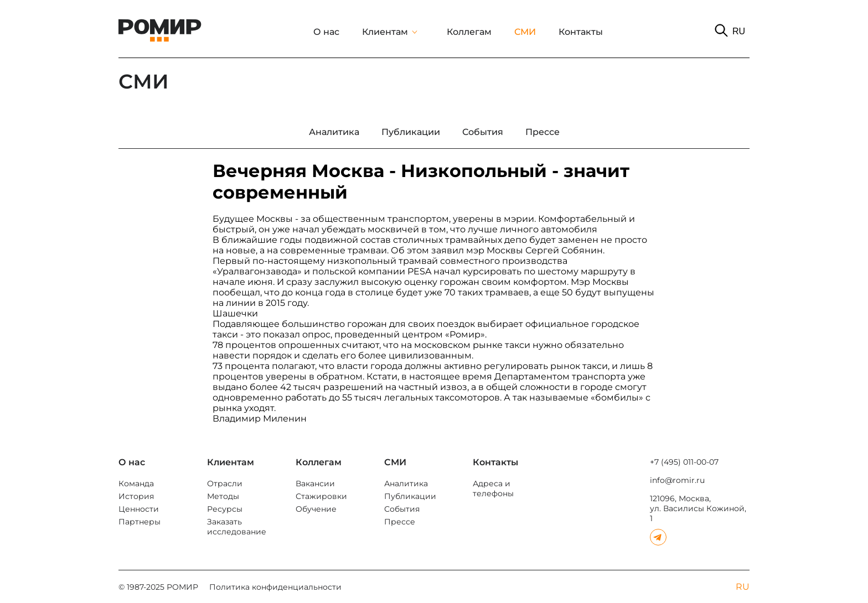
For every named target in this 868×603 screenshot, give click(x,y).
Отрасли (225, 484)
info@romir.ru (677, 480)
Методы (223, 496)
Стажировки (321, 496)
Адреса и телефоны (493, 488)
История (136, 496)
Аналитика (406, 484)
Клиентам (385, 32)
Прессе (400, 522)
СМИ (525, 32)
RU (739, 31)
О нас (326, 32)
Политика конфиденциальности (275, 587)
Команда (136, 484)
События (402, 509)
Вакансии (315, 484)
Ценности (139, 509)
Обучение (316, 509)
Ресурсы (225, 509)
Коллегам (469, 32)
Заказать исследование (237, 527)
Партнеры (139, 522)
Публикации (410, 496)
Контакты (581, 32)
